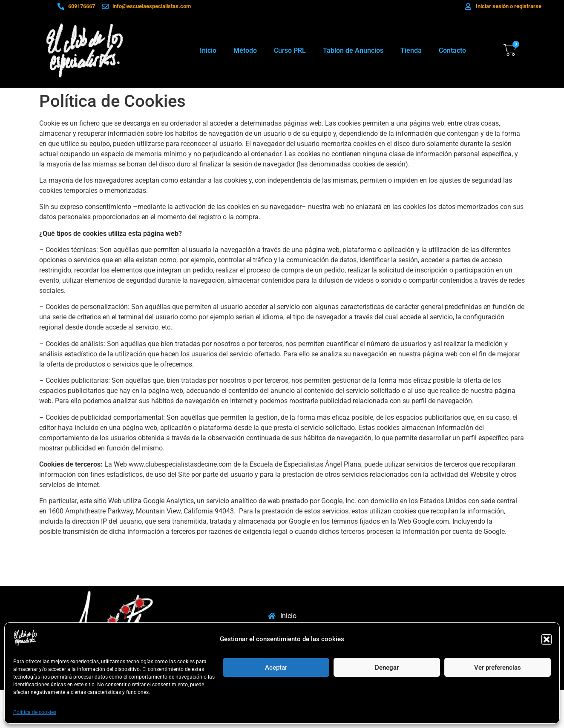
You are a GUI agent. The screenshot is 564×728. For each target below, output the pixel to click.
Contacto (452, 50)
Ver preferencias (498, 668)
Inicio (208, 50)
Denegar (387, 668)
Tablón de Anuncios (353, 50)
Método (245, 50)
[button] (547, 639)
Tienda (411, 50)
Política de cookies (35, 712)
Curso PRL (290, 50)
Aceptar (276, 668)
